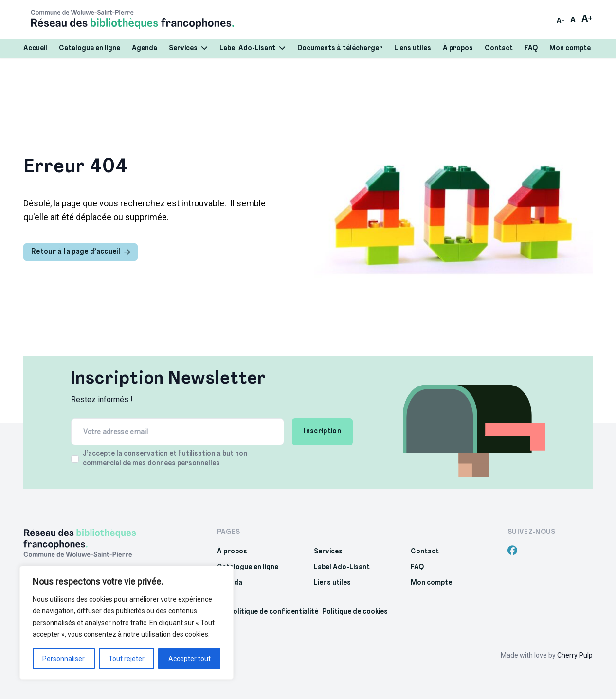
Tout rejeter (127, 659)
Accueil (35, 48)
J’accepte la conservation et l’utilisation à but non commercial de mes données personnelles (165, 459)
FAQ (531, 48)
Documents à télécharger (340, 48)
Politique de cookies (355, 612)
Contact (499, 48)
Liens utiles (413, 48)
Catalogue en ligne (90, 48)
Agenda (145, 48)
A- (561, 21)
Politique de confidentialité (273, 612)
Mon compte (570, 48)
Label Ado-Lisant (253, 48)
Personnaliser (63, 659)
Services (188, 48)
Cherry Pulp (575, 655)
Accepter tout (190, 659)
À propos (458, 48)
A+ (587, 19)
